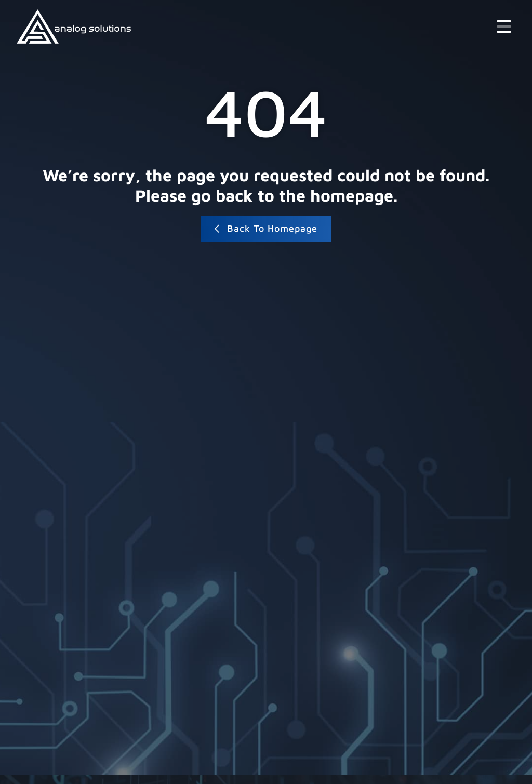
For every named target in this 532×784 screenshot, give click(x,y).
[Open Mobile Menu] (504, 26)
